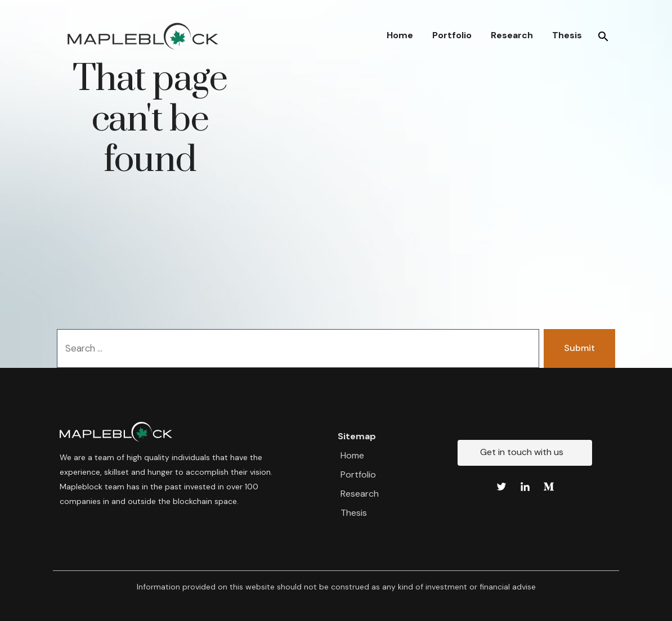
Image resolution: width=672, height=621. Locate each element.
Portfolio (452, 35)
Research (512, 35)
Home (400, 35)
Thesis (567, 35)
